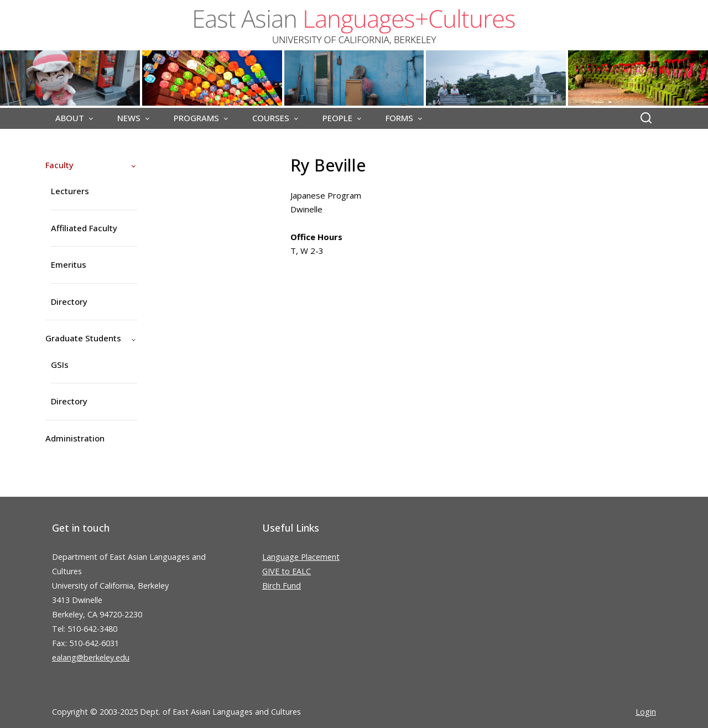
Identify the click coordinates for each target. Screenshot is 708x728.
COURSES (271, 118)
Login (646, 712)
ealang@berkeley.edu (91, 657)
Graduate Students (83, 338)
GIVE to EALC (287, 571)
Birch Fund (282, 586)
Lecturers (70, 191)
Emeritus (69, 264)
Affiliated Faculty (84, 228)
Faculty (59, 165)
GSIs (60, 365)
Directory (69, 301)
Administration (75, 438)
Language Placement (301, 557)
